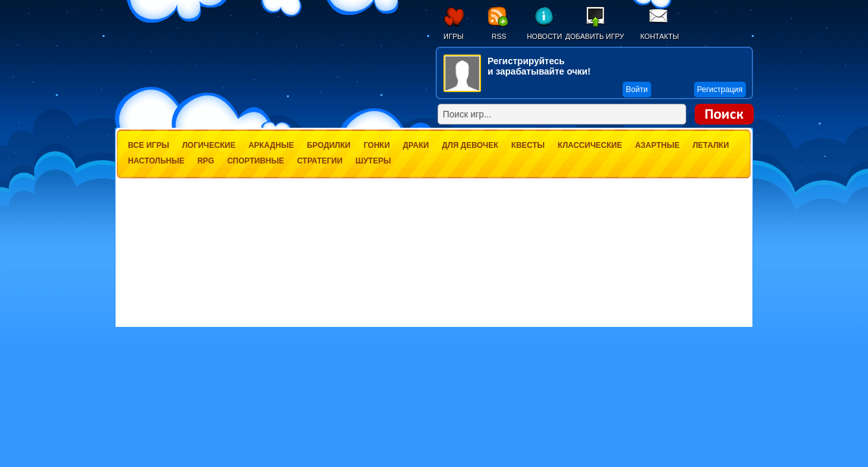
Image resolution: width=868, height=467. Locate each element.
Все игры (148, 145)
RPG (206, 161)
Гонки (377, 145)
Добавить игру (595, 36)
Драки (416, 145)
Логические (208, 145)
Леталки (711, 145)
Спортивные (256, 161)
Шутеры (374, 161)
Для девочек (470, 145)
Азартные (657, 145)
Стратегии (319, 161)
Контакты (659, 36)
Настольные (156, 161)
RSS (499, 36)
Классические (590, 145)
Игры (453, 36)
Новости (544, 36)
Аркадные (271, 145)
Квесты (528, 145)
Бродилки (329, 145)
